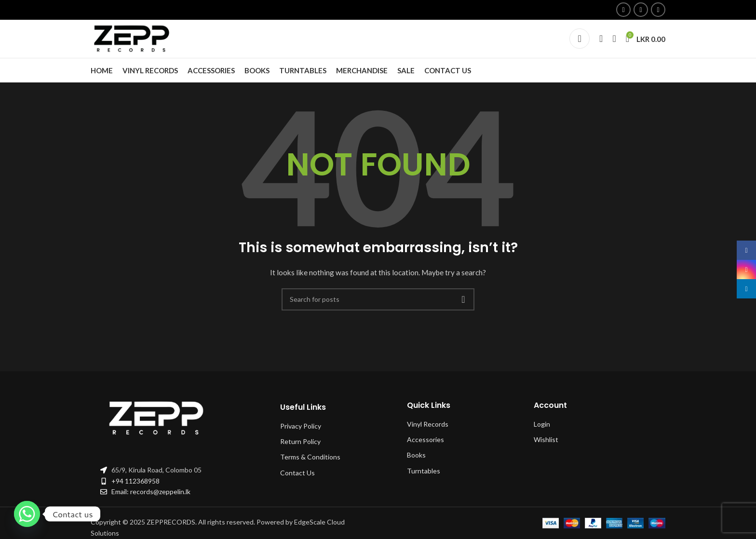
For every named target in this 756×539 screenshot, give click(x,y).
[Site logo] (134, 45)
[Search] (601, 45)
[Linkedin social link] (658, 10)
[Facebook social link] (623, 10)
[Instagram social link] (641, 10)
